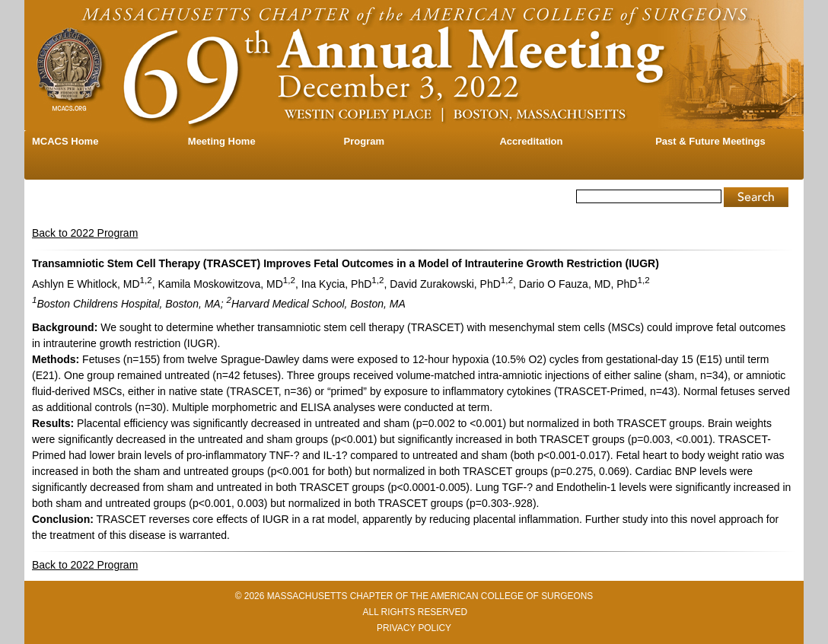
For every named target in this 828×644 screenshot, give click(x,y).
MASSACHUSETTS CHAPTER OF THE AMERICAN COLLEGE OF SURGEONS (430, 596)
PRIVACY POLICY (414, 628)
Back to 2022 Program (85, 233)
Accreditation (531, 141)
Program (364, 141)
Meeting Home (222, 141)
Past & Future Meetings (710, 141)
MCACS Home (65, 141)
